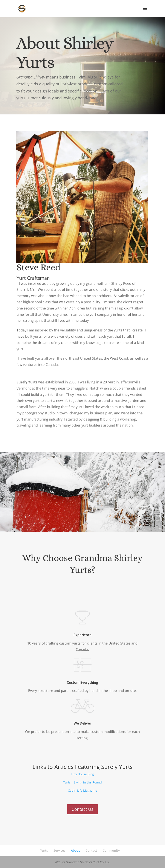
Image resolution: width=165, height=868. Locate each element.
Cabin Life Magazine (82, 790)
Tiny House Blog (82, 774)
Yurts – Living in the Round (82, 782)
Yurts (44, 850)
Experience (82, 630)
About (75, 850)
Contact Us (82, 809)
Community (111, 850)
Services (59, 850)
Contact (91, 850)
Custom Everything (82, 679)
